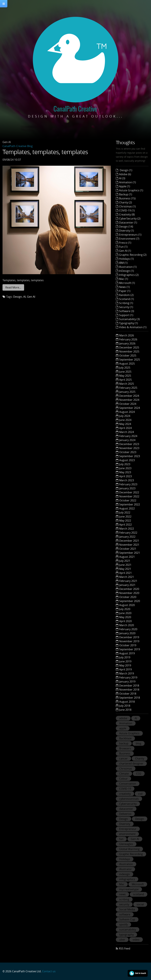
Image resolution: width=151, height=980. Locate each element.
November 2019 (129, 641)
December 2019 (129, 637)
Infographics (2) (129, 275)
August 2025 (127, 364)
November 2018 (129, 690)
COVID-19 (125, 789)
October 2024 (128, 404)
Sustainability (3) (129, 319)
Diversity (125, 824)
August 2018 (127, 702)
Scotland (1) (126, 299)
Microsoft (138, 884)
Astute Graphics (129, 733)
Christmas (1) (127, 206)
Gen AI (31, 297)
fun (121, 839)
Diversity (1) (126, 231)
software (125, 914)
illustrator (125, 869)
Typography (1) (128, 323)
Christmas (126, 769)
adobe (123, 718)
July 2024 (125, 416)
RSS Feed (125, 948)
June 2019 (125, 661)
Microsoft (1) (127, 283)
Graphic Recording (131, 854)
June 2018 (125, 710)
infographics (127, 879)
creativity (125, 794)
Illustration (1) (128, 267)
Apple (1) (125, 186)
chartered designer (131, 764)
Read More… (13, 287)
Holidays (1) (126, 259)
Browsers (125, 748)
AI (24, 297)
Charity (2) (125, 202)
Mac (122, 884)
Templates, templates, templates (45, 152)
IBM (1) (123, 263)
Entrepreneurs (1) (130, 235)
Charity (140, 758)
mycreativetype (129, 889)
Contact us (49, 971)
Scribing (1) (126, 303)
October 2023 (128, 452)
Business (125, 753)
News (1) (124, 287)
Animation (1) (127, 182)
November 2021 (129, 545)
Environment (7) (129, 239)
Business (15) (127, 198)
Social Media (127, 909)
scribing (124, 899)
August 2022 (127, 508)
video (136, 940)
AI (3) (122, 178)
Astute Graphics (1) (131, 190)
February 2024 (128, 436)
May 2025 (125, 376)
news (122, 894)
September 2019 (130, 649)
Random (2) (126, 295)
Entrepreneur (128, 829)
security (124, 904)
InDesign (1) (126, 271)
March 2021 (127, 577)
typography (126, 935)
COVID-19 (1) (127, 210)
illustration (126, 864)
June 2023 (125, 468)
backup (124, 743)
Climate (124, 774)
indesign (125, 874)
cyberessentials (129, 799)
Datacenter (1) (128, 223)
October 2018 (128, 694)
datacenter (126, 809)
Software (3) (127, 311)
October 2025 (128, 356)
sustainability (128, 930)
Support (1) (126, 315)
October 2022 (128, 500)
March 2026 (127, 335)
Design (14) (126, 227)
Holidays (125, 859)
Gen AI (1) (125, 251)
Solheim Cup (127, 919)
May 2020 (125, 617)
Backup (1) (126, 194)
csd (140, 794)
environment (127, 834)
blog (139, 743)
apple (123, 728)
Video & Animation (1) (133, 327)
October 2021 (128, 549)
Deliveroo (125, 814)
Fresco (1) (125, 243)
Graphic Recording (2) (133, 255)
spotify (123, 924)
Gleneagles (126, 844)
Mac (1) (124, 279)
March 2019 (127, 673)
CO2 (139, 774)
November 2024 (129, 400)
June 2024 (125, 420)
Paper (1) (125, 291)
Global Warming (129, 849)
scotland (139, 894)
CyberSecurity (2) (130, 219)
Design (18, 297)
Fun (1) (123, 247)
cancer (123, 758)
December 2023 (129, 444)
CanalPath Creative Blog (18, 146)
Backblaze (125, 738)
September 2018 (130, 698)
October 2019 (128, 645)
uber (122, 940)
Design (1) (126, 170)
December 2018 (129, 686)
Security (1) (126, 307)
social (140, 904)
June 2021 (125, 565)
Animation (126, 723)
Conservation (128, 784)
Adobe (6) (125, 174)
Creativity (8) (127, 214)
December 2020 (129, 589)
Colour (123, 779)
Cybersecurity (128, 804)
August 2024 (127, 412)
